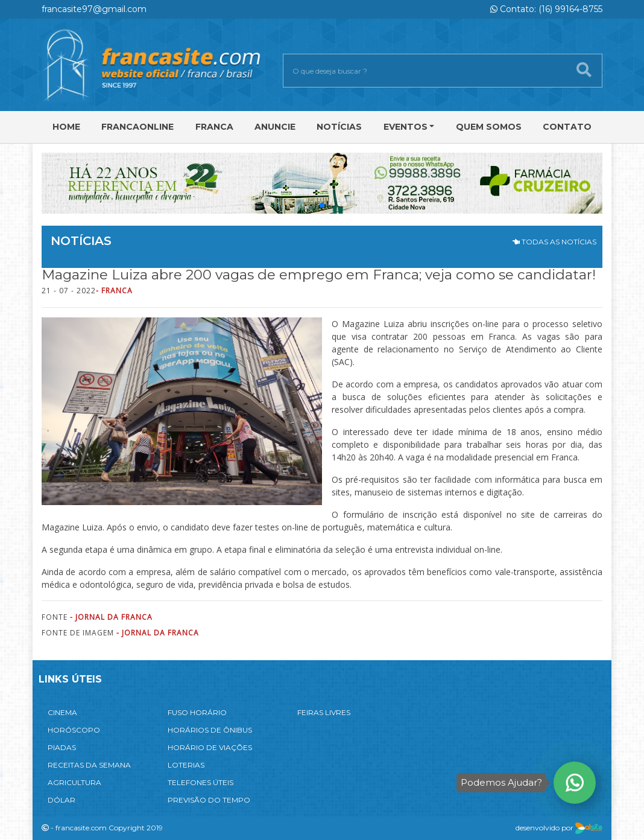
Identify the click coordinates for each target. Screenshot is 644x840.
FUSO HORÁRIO (197, 712)
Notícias (339, 127)
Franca (214, 127)
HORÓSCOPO (74, 730)
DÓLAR (62, 800)
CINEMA (62, 712)
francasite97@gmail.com (94, 9)
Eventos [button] (406, 127)
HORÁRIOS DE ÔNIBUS (210, 730)
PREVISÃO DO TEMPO (209, 800)
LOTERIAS (186, 765)
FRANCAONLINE (137, 127)
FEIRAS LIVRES (324, 712)
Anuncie (275, 127)
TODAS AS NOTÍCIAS (554, 242)
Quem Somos (489, 127)
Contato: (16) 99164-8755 (546, 9)
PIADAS (62, 747)
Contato (567, 127)
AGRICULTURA (74, 782)
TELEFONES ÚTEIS (200, 782)
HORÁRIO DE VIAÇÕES (210, 747)
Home (66, 127)
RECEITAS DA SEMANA (89, 765)
